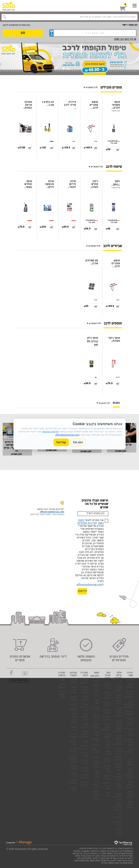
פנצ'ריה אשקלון (73, 736)
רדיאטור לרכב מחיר (106, 786)
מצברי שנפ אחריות (73, 690)
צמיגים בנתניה (107, 778)
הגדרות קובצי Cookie (19, 680)
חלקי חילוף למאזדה (118, 688)
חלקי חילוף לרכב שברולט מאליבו (118, 755)
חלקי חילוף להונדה (129, 762)
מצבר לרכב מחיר (97, 765)
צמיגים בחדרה (107, 760)
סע (23, 33)
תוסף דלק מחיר (97, 693)
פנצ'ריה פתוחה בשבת (84, 690)
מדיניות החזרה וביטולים (129, 695)
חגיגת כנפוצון (62, 686)
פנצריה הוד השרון (107, 696)
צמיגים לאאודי (73, 674)
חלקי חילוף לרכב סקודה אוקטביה (117, 726)
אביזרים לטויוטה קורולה (73, 759)
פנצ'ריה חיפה (84, 674)
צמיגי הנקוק (107, 736)
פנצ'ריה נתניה (73, 743)
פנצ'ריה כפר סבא (84, 748)
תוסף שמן (97, 702)
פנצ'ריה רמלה (73, 768)
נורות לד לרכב (117, 824)
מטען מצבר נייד (119, 787)
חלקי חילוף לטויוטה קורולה (129, 774)
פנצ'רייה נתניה (84, 770)
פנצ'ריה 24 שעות (72, 782)
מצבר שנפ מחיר (97, 775)
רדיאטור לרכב (95, 751)
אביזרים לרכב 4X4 (129, 732)
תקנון (63, 680)
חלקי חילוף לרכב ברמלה (118, 712)
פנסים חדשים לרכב (107, 686)
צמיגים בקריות (84, 784)
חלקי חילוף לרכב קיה (83, 735)
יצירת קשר (130, 674)
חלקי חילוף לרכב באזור (119, 700)
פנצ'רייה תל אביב (84, 777)
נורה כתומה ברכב (96, 785)
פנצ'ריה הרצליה (107, 704)
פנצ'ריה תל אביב (73, 750)
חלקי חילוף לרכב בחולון (74, 719)
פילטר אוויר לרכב (118, 832)
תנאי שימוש (130, 686)
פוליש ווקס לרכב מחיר (96, 796)
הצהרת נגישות (62, 674)
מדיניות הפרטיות (87, 523)
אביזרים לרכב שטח (129, 742)
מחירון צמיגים (96, 727)
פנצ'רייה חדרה (84, 762)
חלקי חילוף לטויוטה (129, 785)
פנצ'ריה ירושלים (84, 682)
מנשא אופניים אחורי (118, 797)
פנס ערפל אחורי (108, 676)
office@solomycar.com (89, 585)
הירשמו (82, 591)
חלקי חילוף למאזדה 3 (129, 806)
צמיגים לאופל (73, 682)
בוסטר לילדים (85, 699)
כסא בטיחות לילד (118, 777)
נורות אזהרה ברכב (96, 718)
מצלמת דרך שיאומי (73, 707)
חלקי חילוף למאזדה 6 (118, 677)
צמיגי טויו (74, 729)
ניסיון (85, 742)
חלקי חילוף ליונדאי (129, 795)
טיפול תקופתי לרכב (118, 767)
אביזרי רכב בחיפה (130, 722)
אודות (130, 680)
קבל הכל (61, 442)
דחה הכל (78, 442)
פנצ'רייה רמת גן (106, 719)
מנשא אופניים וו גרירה (118, 807)
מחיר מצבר (97, 734)
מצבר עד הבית (95, 709)
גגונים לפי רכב (84, 726)
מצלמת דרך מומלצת (95, 742)
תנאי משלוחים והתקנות (128, 705)
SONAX (95, 757)
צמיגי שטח (108, 753)
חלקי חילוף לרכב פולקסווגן (117, 741)
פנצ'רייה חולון (106, 711)
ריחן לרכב (108, 795)
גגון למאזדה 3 (129, 752)
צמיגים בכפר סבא (107, 769)
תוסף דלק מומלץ (96, 683)
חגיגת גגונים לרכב (62, 695)
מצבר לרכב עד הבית (84, 707)
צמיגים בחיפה (73, 699)
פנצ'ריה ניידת (73, 789)
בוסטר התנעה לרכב (85, 717)
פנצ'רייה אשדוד (84, 755)
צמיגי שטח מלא (108, 745)
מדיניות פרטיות (129, 713)
